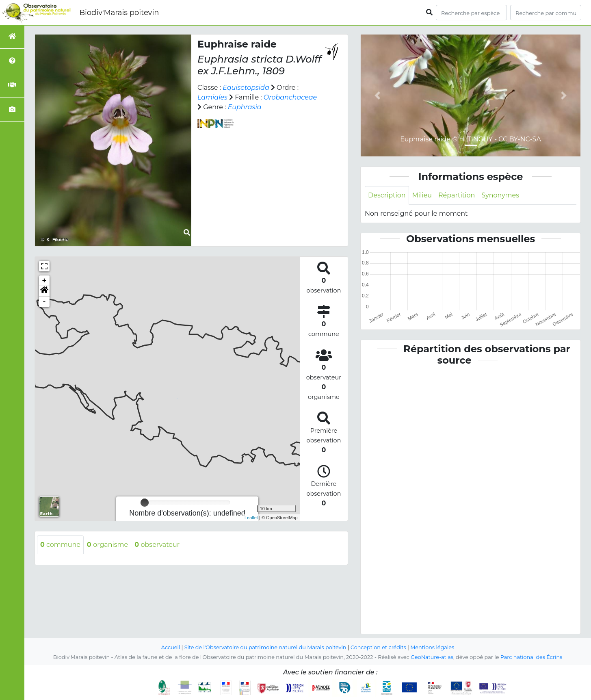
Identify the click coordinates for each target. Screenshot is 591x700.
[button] (44, 291)
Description (387, 195)
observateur (157, 545)
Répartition (457, 195)
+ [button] (44, 281)
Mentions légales (433, 647)
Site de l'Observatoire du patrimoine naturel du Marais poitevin (265, 647)
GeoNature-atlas (432, 657)
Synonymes (501, 195)
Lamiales (212, 97)
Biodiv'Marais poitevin (119, 13)
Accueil (170, 647)
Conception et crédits (378, 647)
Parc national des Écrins (531, 657)
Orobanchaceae (290, 97)
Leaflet (251, 518)
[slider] (145, 503)
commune (60, 545)
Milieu (422, 195)
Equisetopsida (246, 88)
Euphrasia (245, 107)
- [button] (44, 302)
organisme (108, 545)
